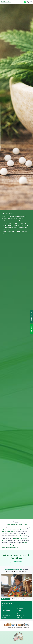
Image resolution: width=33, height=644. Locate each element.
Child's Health (5, 599)
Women (14, 599)
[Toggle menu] (31, 2)
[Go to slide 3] (17, 517)
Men (19, 599)
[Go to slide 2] (16, 517)
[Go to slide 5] (20, 517)
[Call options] (28, 2)
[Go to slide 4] (19, 517)
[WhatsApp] (25, 2)
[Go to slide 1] (14, 517)
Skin (24, 599)
